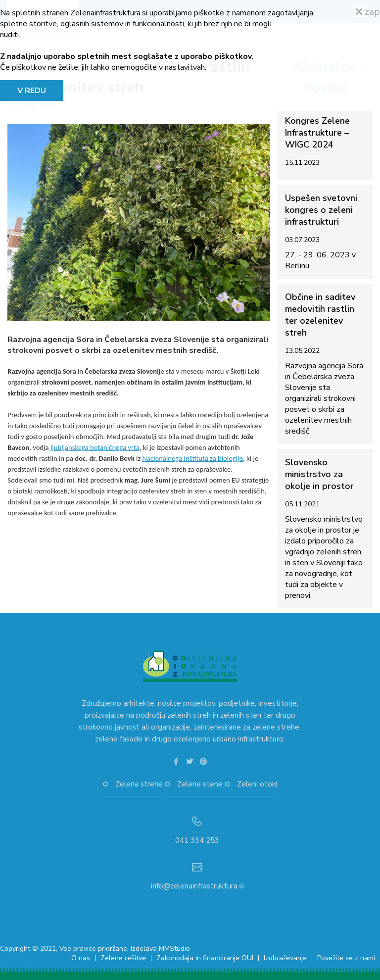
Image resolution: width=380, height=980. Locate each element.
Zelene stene (200, 784)
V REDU (32, 91)
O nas (81, 958)
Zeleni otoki (257, 784)
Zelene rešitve (123, 958)
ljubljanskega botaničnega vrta (95, 447)
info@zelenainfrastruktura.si (197, 886)
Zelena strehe (139, 784)
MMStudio (174, 949)
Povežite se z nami (346, 958)
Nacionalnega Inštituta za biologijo (192, 458)
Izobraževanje (285, 958)
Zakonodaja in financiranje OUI (205, 958)
